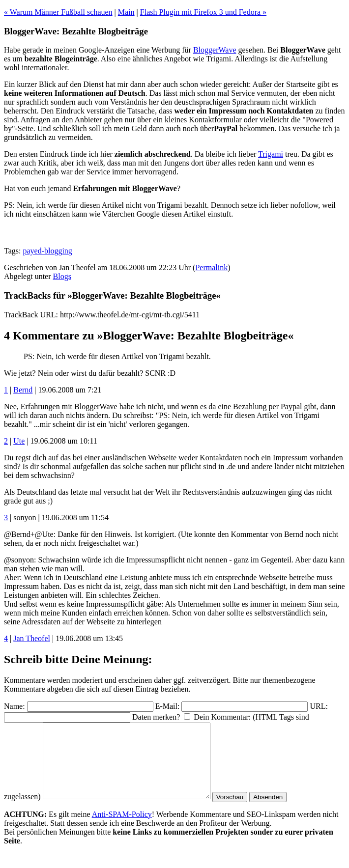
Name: (15, 706)
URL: (319, 706)
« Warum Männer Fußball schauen (58, 12)
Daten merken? (156, 717)
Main (126, 12)
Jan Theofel (32, 638)
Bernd (23, 390)
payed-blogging (47, 251)
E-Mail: (168, 706)
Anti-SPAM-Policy (122, 829)
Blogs (62, 276)
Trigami (271, 154)
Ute (19, 441)
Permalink (211, 267)
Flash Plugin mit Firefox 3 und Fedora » (203, 12)
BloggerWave (215, 50)
